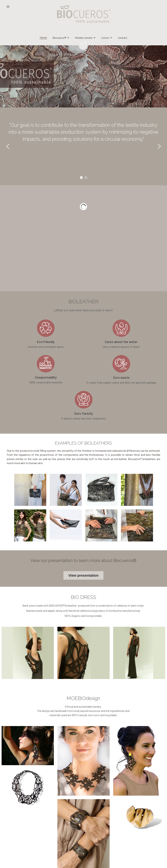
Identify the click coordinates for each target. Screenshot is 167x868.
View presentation (83, 507)
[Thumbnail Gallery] (30, 421)
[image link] (84, 14)
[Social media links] (8, 7)
